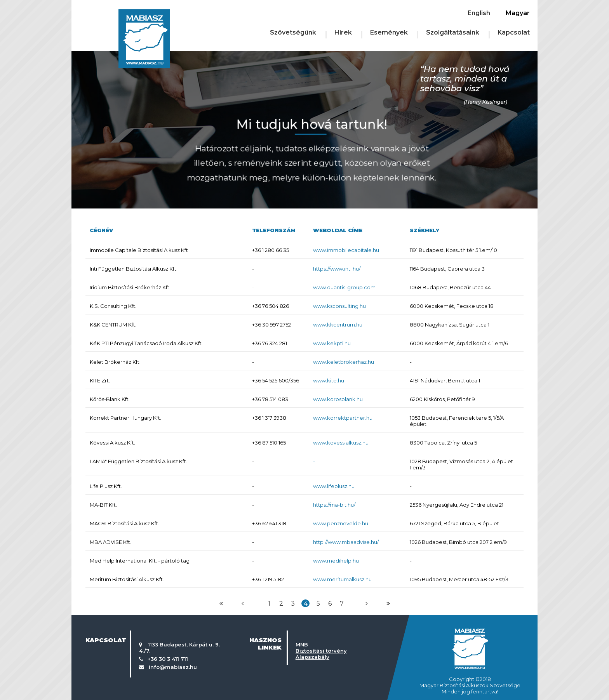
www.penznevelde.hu (341, 523)
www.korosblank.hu (338, 399)
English (479, 13)
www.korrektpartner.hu (343, 418)
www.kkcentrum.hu (338, 325)
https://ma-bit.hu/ (334, 505)
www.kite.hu (329, 380)
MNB (302, 644)
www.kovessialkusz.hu (341, 443)
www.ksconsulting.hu (339, 306)
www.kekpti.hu (332, 343)
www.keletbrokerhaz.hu (344, 362)
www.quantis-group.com (344, 287)
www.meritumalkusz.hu (342, 579)
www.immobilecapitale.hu (346, 250)
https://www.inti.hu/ (337, 269)
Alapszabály (312, 657)
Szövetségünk (293, 32)
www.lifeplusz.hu (334, 486)
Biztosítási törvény (321, 651)
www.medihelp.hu (336, 561)
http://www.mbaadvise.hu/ (346, 542)
